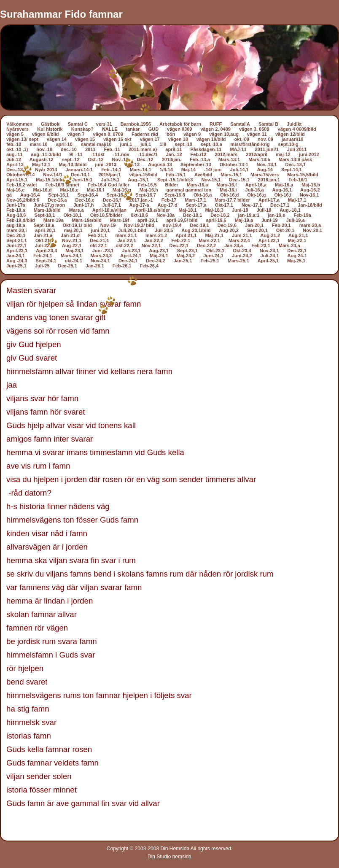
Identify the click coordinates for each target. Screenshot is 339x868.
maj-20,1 (73, 230)
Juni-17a (16, 205)
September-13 (196, 164)
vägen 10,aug (224, 134)
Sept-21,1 (17, 240)
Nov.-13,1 (267, 164)
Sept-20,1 (257, 230)
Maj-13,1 (41, 164)
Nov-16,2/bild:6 (23, 200)
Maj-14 (188, 170)
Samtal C (78, 124)
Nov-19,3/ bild (139, 225)
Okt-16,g (256, 195)
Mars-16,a (198, 185)
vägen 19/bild (211, 139)
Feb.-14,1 (111, 170)
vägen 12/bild (290, 134)
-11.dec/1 (148, 154)
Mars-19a (54, 220)
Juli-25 (42, 266)
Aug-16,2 (310, 190)
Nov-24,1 (100, 261)
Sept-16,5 (117, 195)
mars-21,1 (126, 235)
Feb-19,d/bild (21, 220)
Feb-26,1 (122, 266)
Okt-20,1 (285, 230)
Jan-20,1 (254, 225)
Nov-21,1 (72, 240)
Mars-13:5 (259, 159)
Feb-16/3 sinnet (62, 185)
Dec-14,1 (80, 175)
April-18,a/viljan (109, 210)
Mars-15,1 (231, 175)
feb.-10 (14, 144)
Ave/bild (203, 175)
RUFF (216, 124)
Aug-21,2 (270, 235)
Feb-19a (302, 215)
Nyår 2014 (46, 170)
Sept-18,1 (44, 215)
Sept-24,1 (46, 261)
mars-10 (38, 144)
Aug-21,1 (298, 235)
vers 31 (104, 124)
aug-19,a (16, 225)
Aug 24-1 (297, 256)
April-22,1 (269, 240)
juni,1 (126, 144)
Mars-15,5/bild (303, 175)
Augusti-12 (42, 159)
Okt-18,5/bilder (106, 215)
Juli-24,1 (270, 256)
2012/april (257, 154)
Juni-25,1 (16, 266)
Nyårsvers (17, 129)
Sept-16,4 (87, 195)
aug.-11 (15, 154)
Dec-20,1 (16, 235)
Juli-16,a (255, 190)
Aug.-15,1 (139, 180)
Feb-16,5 (147, 185)
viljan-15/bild (144, 175)
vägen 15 (85, 139)
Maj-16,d (42, 190)
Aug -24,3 (17, 261)
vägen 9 (192, 134)
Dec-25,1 (68, 266)
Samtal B (268, 124)
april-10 (64, 144)
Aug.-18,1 (290, 210)
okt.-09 (242, 139)
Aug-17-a (139, 205)
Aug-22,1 (72, 245)
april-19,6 (216, 220)
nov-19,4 (172, 225)
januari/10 (292, 139)
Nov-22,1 (151, 245)
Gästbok (50, 124)
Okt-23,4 (242, 251)
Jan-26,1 (95, 266)
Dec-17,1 (280, 205)
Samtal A (240, 124)
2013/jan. (172, 159)
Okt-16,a (203, 195)
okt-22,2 (124, 245)
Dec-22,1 (179, 245)
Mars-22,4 (239, 240)
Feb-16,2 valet (22, 185)
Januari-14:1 (79, 170)
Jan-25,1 (183, 261)
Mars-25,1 (238, 261)
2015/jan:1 (109, 175)
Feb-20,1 (281, 225)
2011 (90, 149)
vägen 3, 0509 (254, 129)
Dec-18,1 (192, 215)
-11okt (98, 154)
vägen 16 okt (117, 139)
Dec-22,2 (206, 245)
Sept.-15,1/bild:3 (175, 180)
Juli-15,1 (110, 180)
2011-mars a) (143, 149)
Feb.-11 (112, 149)
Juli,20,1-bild (132, 230)
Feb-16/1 (298, 180)
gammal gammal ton (189, 190)
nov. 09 (265, 139)
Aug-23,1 (159, 251)
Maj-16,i (228, 190)
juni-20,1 (101, 230)
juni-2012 (309, 154)
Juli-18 (264, 210)
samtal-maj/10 (96, 144)
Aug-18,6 (16, 215)
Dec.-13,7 (16, 170)
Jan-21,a (43, 235)
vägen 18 (178, 139)
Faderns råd (145, 134)
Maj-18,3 (214, 210)
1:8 (163, 144)
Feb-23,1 (261, 245)
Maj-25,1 (296, 261)
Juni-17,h (83, 205)
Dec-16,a (57, 200)
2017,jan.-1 (141, 200)
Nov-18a (165, 215)
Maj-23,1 (74, 251)
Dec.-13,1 (296, 164)
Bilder (172, 185)
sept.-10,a (211, 144)
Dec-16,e (85, 200)
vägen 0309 (179, 129)
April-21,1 (186, 235)
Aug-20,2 (229, 230)
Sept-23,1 (187, 251)
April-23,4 (46, 251)
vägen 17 (150, 139)
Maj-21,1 (214, 235)
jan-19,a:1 (249, 215)
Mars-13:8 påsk (296, 159)
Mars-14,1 (141, 170)
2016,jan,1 (269, 180)
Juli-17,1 (112, 205)
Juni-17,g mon (50, 205)
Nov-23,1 (269, 251)
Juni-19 (270, 220)
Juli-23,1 (131, 251)
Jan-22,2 (154, 240)
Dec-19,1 (200, 225)
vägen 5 (15, 134)
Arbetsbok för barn (180, 124)
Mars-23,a (289, 245)
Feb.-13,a (200, 159)
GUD (153, 129)
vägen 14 (57, 139)
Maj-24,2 (186, 256)
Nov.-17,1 (252, 205)
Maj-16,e (69, 190)
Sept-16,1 (58, 195)
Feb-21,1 (98, 235)
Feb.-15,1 (176, 175)
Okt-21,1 (44, 240)
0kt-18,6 (139, 215)
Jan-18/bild (310, 205)
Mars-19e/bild (87, 220)
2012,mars (226, 154)
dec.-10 (69, 149)
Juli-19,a (296, 220)
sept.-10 (183, 144)
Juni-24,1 (213, 256)
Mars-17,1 (195, 200)
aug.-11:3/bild (46, 154)
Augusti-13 (160, 164)
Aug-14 (265, 170)
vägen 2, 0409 (215, 129)
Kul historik (50, 129)
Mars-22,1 (209, 240)
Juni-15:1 (82, 180)
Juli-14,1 (239, 170)
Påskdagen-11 (206, 149)
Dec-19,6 (227, 225)
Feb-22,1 (181, 240)
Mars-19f (120, 220)
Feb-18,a (16, 210)
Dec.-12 (145, 159)
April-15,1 (17, 180)
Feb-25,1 (210, 261)
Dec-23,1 (297, 251)
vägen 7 (76, 134)
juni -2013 (106, 164)
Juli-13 (132, 164)
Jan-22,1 (126, 240)
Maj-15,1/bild (50, 180)
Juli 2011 (297, 149)
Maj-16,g (122, 190)
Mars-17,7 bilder (232, 200)
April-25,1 (268, 261)
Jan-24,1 (16, 256)
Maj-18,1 (187, 210)
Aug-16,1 (282, 190)
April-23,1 (17, 251)
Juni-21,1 (242, 235)
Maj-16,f (96, 190)
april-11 (174, 149)
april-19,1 (148, 220)
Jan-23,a (234, 245)
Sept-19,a (44, 225)
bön (171, 134)
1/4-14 (166, 170)
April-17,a (269, 200)
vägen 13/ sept (22, 139)
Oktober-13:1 (234, 164)
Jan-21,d (70, 235)
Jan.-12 (174, 154)
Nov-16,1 (309, 195)
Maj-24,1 (159, 256)
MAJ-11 (238, 149)
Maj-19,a (244, 220)
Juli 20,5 (164, 230)
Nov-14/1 (53, 175)
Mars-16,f (226, 185)
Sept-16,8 (175, 195)
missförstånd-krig (250, 144)
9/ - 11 (76, 154)
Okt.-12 (96, 159)
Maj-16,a (284, 185)
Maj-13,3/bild (73, 164)
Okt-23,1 (215, 251)
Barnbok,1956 (136, 124)
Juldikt (294, 124)
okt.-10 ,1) (17, 149)
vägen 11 (257, 134)
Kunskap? (82, 129)
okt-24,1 (73, 261)
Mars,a (77, 210)
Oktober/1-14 (20, 175)
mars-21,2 (156, 235)
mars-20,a (310, 225)
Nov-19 (108, 225)
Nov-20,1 (312, 230)
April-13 (15, 164)
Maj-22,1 (297, 240)
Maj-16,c (15, 190)
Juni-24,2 (242, 256)
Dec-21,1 (99, 240)
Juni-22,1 (16, 245)
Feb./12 (199, 154)
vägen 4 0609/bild (297, 129)
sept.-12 (71, 159)
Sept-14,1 (292, 170)
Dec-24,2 (155, 261)
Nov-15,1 (211, 180)
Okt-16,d (229, 195)
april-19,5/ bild (182, 220)
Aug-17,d (168, 205)
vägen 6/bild (46, 134)
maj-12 (283, 154)
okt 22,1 (98, 245)
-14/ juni (213, 170)
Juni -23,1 (103, 251)
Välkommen (19, 124)
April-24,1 (131, 256)
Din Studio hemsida (169, 857)
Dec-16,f (112, 200)
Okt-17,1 (224, 205)
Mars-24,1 (71, 256)
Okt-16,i (282, 195)
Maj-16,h (149, 190)
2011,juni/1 (267, 149)
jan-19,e (276, 215)
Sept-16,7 (146, 195)
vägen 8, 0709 (108, 134)
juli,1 (146, 144)
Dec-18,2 (220, 215)
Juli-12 (14, 159)
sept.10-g (288, 144)
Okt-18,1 (72, 215)
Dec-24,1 (128, 261)
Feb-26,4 (149, 266)
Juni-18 (240, 210)
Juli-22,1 (44, 245)
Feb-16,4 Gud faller (109, 185)
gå (9, 195)
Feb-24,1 (43, 256)
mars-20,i (16, 230)
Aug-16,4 (30, 195)
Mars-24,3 (101, 256)
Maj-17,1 (297, 200)
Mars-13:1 (229, 159)
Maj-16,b (311, 185)
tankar (133, 129)
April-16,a (256, 185)
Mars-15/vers (265, 175)
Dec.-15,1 (239, 180)
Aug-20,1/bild (196, 230)
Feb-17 (169, 200)
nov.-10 (44, 149)
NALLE (110, 129)
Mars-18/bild (47, 210)
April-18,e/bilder (152, 210)
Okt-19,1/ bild (77, 225)
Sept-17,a (196, 205)
